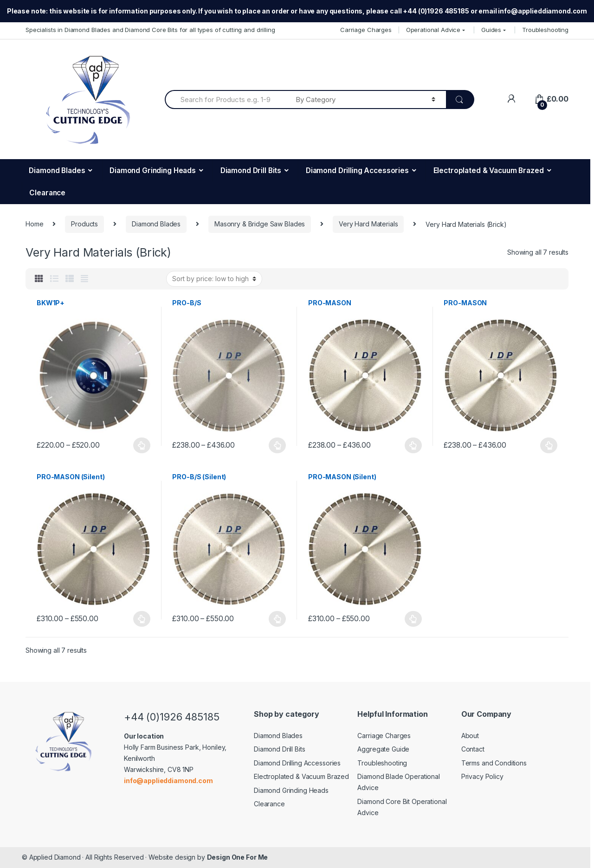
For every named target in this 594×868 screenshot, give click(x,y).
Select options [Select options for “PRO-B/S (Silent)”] (278, 619)
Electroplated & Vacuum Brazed (489, 170)
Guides (491, 30)
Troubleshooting (545, 30)
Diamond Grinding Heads (153, 170)
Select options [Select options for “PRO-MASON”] (413, 445)
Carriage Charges (366, 30)
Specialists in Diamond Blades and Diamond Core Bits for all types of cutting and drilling (150, 30)
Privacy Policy (482, 776)
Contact (473, 749)
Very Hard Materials (368, 224)
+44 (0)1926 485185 (171, 717)
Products (84, 224)
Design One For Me (238, 857)
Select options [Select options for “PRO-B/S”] (278, 445)
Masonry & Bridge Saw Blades (260, 224)
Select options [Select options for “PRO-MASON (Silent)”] (142, 619)
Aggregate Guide (383, 749)
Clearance (47, 193)
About (470, 736)
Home (34, 224)
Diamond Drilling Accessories (357, 170)
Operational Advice (433, 30)
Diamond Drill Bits (251, 170)
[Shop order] (214, 279)
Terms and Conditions (494, 763)
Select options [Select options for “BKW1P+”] (142, 445)
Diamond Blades (57, 170)
